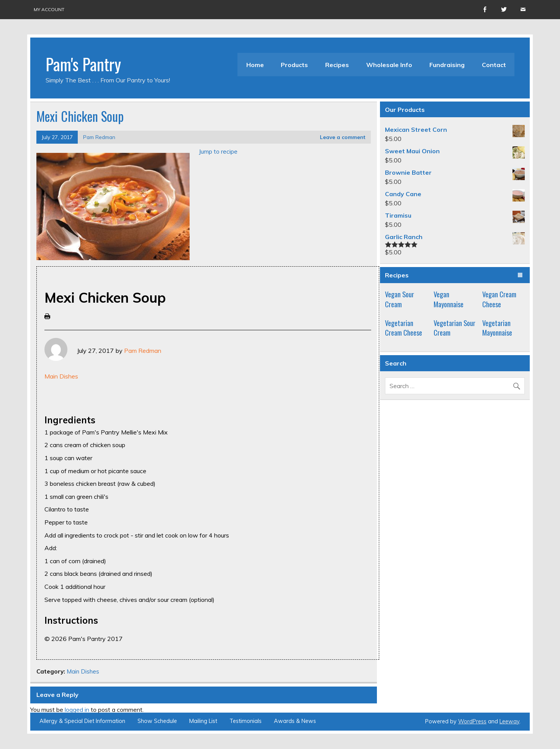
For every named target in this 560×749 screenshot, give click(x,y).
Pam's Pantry (83, 64)
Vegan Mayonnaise (449, 299)
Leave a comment (343, 137)
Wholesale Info (389, 65)
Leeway (509, 721)
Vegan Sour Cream (400, 299)
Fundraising (447, 65)
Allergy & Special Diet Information (82, 721)
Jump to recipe (218, 151)
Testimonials (246, 721)
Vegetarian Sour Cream (454, 328)
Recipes (337, 65)
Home (255, 65)
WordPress (472, 721)
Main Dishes (61, 376)
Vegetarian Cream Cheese (404, 328)
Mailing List (203, 721)
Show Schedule (157, 721)
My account (49, 9)
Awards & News (295, 721)
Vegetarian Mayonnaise (497, 328)
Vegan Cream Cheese (499, 299)
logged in (77, 710)
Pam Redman (99, 137)
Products (294, 65)
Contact (494, 65)
